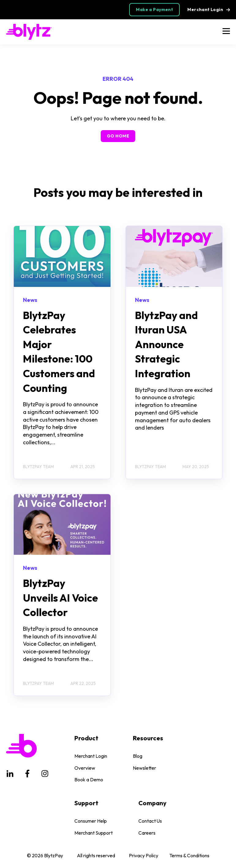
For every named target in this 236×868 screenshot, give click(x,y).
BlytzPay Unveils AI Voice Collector (60, 598)
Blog (138, 756)
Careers (147, 833)
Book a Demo (89, 780)
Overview (85, 768)
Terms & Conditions (189, 855)
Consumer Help (91, 821)
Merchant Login (91, 756)
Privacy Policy (144, 855)
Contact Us (150, 821)
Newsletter (144, 768)
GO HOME (118, 136)
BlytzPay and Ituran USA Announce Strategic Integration (166, 344)
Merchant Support (94, 833)
